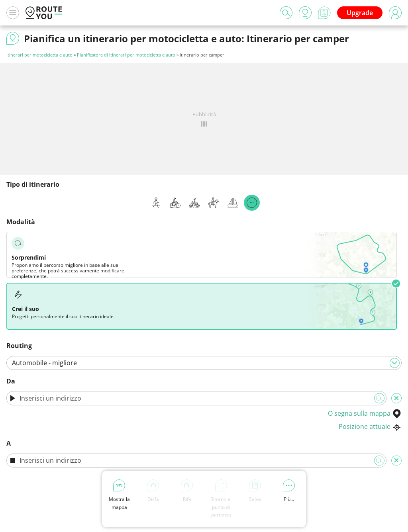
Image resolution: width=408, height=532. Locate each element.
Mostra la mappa (119, 495)
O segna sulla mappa (365, 413)
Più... (289, 491)
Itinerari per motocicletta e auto (39, 55)
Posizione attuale (370, 426)
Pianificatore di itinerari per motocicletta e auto (126, 55)
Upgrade (360, 13)
